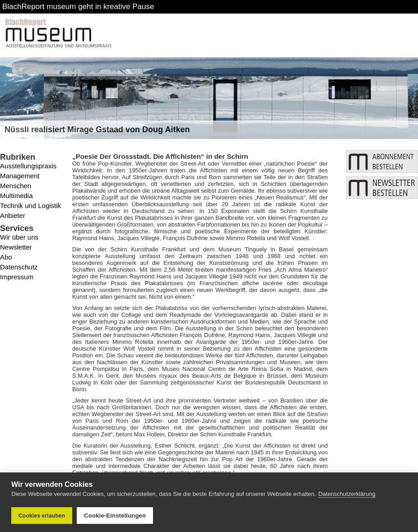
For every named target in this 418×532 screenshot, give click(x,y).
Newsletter (16, 247)
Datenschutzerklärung (347, 494)
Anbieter (13, 215)
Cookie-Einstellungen (115, 516)
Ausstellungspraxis (28, 166)
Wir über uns (19, 237)
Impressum (17, 277)
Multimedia (16, 196)
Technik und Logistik (30, 206)
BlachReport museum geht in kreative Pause (78, 7)
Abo (6, 257)
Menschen (16, 186)
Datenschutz (19, 267)
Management (20, 176)
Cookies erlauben (42, 516)
